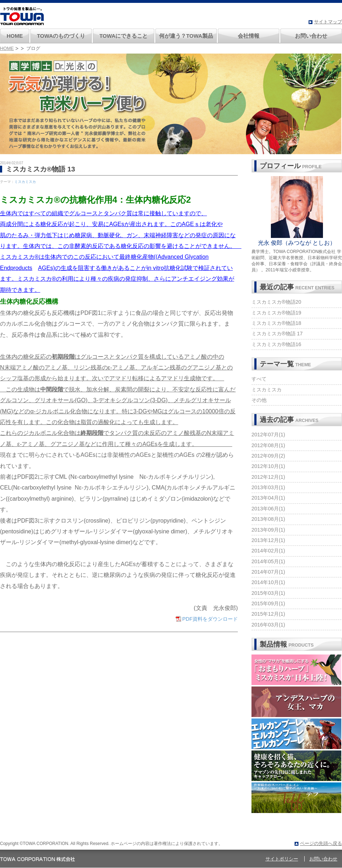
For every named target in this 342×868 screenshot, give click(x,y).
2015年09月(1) (268, 603)
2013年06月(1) (268, 509)
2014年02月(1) (268, 551)
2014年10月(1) (268, 582)
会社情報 (249, 36)
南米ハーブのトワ (22, 16)
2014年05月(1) (268, 561)
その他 (259, 400)
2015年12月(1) (268, 614)
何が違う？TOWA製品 (186, 36)
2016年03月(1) (268, 625)
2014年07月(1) (268, 572)
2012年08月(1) (268, 445)
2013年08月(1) (268, 519)
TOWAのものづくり (61, 36)
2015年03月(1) (268, 593)
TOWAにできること (124, 36)
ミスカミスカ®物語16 (276, 344)
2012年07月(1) (268, 435)
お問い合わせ (311, 36)
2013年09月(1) (268, 530)
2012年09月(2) (268, 456)
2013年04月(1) (268, 498)
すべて (259, 379)
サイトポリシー (282, 859)
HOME (15, 36)
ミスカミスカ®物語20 (276, 302)
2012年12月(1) (268, 477)
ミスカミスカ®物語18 (276, 323)
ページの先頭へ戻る (321, 843)
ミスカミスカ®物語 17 (277, 334)
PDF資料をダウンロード (210, 619)
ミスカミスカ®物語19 (276, 313)
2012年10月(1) (268, 466)
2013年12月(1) (268, 540)
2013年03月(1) (268, 487)
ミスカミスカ (25, 182)
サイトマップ (328, 22)
